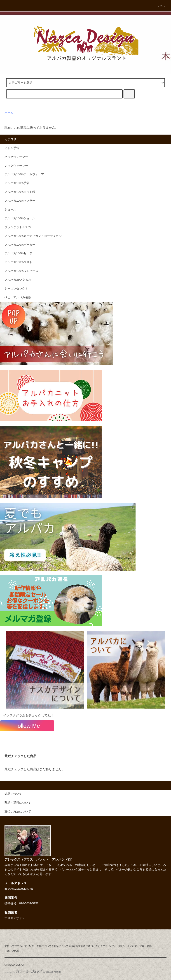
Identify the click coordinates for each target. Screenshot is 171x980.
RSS (7, 951)
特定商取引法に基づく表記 (85, 946)
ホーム (9, 113)
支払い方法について (16, 946)
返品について (61, 946)
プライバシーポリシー (115, 946)
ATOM (16, 951)
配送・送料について (40, 946)
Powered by (33, 972)
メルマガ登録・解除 (141, 946)
